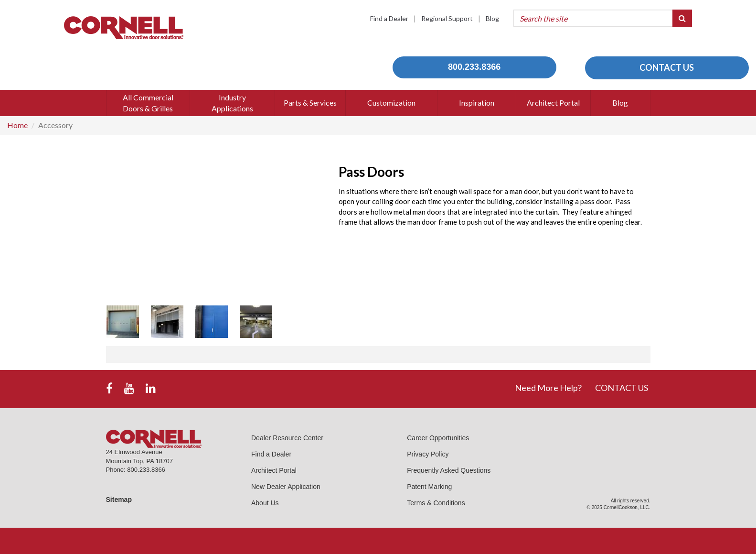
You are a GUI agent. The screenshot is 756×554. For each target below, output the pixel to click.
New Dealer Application (286, 487)
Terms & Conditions (436, 503)
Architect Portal (274, 470)
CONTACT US (667, 67)
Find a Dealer (389, 18)
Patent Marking (429, 487)
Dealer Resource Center (287, 438)
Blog (492, 18)
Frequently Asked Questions (449, 470)
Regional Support (447, 18)
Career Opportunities (438, 438)
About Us (265, 503)
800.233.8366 (474, 67)
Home (17, 125)
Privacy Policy (428, 454)
